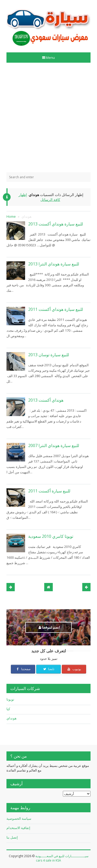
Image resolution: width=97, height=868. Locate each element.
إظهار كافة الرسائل (39, 197)
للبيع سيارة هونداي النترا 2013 (54, 264)
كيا (8, 709)
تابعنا (48, 669)
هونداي (12, 718)
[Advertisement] (48, 117)
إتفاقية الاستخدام (18, 828)
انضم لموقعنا (49, 627)
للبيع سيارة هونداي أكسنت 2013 (56, 224)
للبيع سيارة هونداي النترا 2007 (54, 445)
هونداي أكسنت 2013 (46, 400)
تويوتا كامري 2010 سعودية (51, 536)
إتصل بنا (12, 837)
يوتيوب (74, 669)
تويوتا (10, 699)
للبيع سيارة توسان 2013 (49, 355)
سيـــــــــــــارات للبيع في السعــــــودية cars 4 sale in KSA (62, 858)
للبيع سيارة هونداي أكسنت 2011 (56, 309)
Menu (50, 58)
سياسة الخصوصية (19, 818)
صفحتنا (23, 669)
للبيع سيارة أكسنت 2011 (49, 491)
